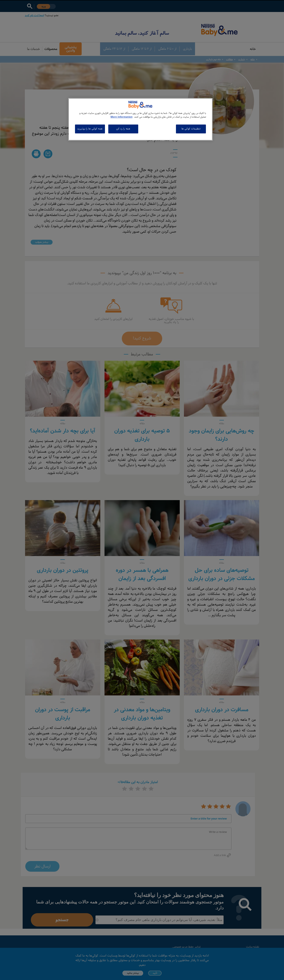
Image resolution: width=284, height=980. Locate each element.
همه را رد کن (123, 129)
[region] (140, 119)
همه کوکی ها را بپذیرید (90, 129)
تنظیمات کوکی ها (191, 129)
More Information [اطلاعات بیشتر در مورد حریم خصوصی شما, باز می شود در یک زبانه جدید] (121, 117)
